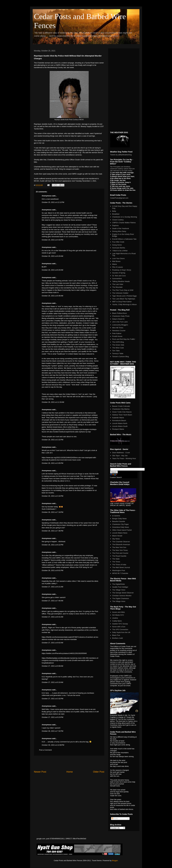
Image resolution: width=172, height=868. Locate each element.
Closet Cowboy (118, 220)
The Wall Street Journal (121, 567)
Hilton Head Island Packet (122, 530)
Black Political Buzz (120, 313)
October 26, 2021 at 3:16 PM (53, 496)
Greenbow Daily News (121, 527)
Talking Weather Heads (121, 281)
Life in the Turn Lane (120, 322)
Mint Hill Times (118, 328)
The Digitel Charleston (121, 598)
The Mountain (117, 287)
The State (116, 559)
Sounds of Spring (119, 273)
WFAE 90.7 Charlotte (120, 573)
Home (70, 772)
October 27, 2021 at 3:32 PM (53, 699)
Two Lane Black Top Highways (124, 299)
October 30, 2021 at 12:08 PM (53, 745)
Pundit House (117, 336)
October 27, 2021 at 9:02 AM (52, 643)
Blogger (115, 861)
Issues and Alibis (119, 612)
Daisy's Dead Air (118, 319)
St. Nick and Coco (119, 276)
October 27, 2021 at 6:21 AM (52, 587)
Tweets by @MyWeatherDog (121, 155)
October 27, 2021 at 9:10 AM (52, 682)
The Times (116, 562)
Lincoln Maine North (120, 423)
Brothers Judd (118, 638)
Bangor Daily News (119, 519)
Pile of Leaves (118, 267)
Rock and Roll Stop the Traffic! (124, 339)
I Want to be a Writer (120, 251)
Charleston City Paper (121, 524)
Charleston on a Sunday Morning (125, 217)
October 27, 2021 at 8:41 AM (52, 617)
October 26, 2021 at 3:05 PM (53, 463)
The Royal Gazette (119, 556)
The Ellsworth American (121, 544)
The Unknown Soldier (120, 293)
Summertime (117, 279)
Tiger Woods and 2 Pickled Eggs (124, 296)
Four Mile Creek (118, 242)
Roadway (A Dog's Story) (122, 270)
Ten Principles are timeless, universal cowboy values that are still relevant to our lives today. (122, 169)
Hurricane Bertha (119, 248)
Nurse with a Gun (119, 627)
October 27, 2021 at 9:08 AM (52, 666)
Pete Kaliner (117, 333)
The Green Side (118, 345)
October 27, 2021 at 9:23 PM (53, 717)
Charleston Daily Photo (121, 316)
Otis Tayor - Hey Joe (120, 456)
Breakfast (116, 214)
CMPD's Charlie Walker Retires (124, 223)
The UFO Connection (120, 629)
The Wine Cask (118, 348)
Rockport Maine (118, 429)
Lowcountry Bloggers (120, 325)
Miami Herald (117, 536)
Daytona (115, 225)
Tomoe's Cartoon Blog (121, 356)
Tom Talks (116, 351)
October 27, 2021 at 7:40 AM (52, 601)
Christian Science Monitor (122, 596)
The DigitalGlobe (119, 584)
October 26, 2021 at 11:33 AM (53, 402)
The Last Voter (118, 284)
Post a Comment (46, 750)
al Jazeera (116, 516)
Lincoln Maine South (120, 426)
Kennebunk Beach (119, 421)
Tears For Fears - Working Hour (124, 458)
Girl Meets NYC (118, 615)
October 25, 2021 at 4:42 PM (53, 240)
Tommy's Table (118, 353)
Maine (115, 264)
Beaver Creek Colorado (121, 406)
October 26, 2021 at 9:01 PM (53, 570)
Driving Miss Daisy (119, 231)
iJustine (115, 618)
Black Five (116, 635)
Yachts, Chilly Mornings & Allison (124, 304)
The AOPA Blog (118, 342)
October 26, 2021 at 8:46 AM (52, 296)
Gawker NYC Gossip (120, 624)
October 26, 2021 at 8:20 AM (52, 256)
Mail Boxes (116, 261)
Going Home (117, 245)
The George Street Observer (123, 593)
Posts (115, 819)
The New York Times (120, 550)
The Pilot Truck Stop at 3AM (123, 290)
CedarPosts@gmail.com (119, 198)
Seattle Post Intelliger (120, 587)
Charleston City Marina (121, 409)
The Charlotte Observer (121, 542)
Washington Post (119, 570)
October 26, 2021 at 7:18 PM (53, 512)
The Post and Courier (120, 553)
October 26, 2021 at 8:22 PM (53, 545)
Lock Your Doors (118, 258)
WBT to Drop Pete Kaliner (122, 302)
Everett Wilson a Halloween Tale (124, 239)
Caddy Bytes (117, 621)
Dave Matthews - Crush (121, 453)
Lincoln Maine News (120, 533)
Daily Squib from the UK (121, 632)
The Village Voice (119, 590)
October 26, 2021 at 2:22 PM (53, 440)
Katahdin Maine (118, 418)
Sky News (116, 539)
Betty (114, 211)
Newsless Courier (119, 331)
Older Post (99, 772)
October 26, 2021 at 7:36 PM (53, 531)
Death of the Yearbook (121, 228)
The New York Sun (119, 547)
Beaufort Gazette (119, 521)
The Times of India (119, 565)
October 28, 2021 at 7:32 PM (53, 731)
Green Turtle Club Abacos (122, 412)
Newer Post (40, 772)
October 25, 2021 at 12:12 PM (53, 202)
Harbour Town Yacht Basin (122, 415)
